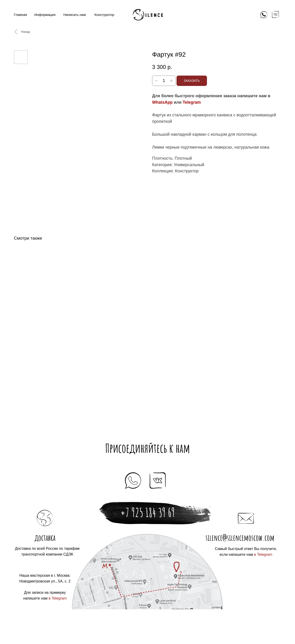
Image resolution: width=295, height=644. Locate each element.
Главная (20, 15)
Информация (45, 15)
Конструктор (104, 15)
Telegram (192, 102)
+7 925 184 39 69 (148, 512)
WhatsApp (162, 102)
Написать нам (75, 15)
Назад (25, 32)
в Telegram (263, 554)
